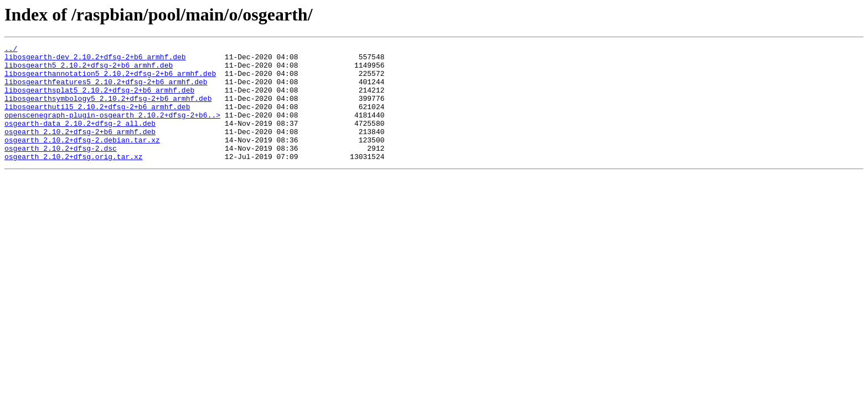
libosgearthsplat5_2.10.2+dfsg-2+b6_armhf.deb (99, 100)
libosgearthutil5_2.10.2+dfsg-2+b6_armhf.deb (97, 120)
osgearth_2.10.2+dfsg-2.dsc (61, 170)
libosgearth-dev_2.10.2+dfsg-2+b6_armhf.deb (95, 60)
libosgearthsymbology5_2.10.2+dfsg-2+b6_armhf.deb (108, 110)
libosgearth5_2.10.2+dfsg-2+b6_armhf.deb (89, 70)
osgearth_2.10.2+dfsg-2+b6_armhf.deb (80, 150)
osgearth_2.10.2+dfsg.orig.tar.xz (74, 180)
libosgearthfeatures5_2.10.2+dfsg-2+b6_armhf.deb (106, 90)
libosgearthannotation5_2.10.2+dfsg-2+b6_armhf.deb (110, 80)
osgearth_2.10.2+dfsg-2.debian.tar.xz (82, 160)
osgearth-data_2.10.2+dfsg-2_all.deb (80, 140)
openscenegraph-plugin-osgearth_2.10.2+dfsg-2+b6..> (112, 130)
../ (11, 50)
